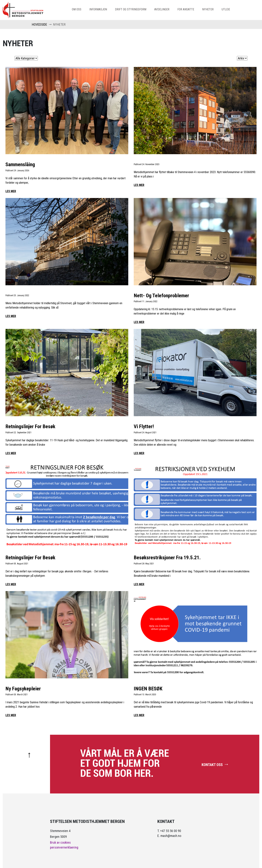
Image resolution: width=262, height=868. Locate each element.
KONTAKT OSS (215, 764)
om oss (77, 9)
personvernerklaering (64, 847)
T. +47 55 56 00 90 (169, 831)
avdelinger (162, 9)
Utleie (226, 9)
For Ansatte (186, 9)
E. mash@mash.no (169, 836)
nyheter (208, 9)
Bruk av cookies (60, 842)
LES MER (11, 191)
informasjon (98, 9)
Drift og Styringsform (131, 9)
